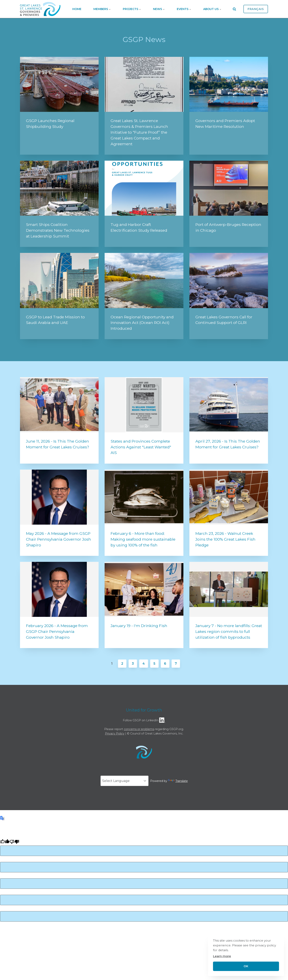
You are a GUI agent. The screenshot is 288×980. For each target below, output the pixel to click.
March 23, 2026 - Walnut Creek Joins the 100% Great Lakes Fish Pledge (225, 539)
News (159, 9)
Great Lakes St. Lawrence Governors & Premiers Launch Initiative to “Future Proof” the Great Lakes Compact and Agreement (139, 132)
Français (256, 9)
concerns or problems (139, 729)
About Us (212, 9)
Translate (178, 781)
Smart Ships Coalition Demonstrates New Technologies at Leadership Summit (58, 230)
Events (184, 9)
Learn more (222, 956)
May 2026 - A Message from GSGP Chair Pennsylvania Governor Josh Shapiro (58, 539)
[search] (234, 9)
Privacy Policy (115, 733)
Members (102, 9)
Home (77, 9)
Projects (132, 9)
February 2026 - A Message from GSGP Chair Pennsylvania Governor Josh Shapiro (57, 631)
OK (246, 966)
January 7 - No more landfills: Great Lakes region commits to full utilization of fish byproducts (229, 631)
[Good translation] (5, 842)
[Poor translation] (14, 842)
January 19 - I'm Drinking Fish (139, 626)
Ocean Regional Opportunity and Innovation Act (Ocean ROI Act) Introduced (142, 323)
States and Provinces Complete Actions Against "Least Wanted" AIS (141, 447)
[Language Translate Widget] (124, 781)
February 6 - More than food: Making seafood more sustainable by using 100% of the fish (143, 539)
